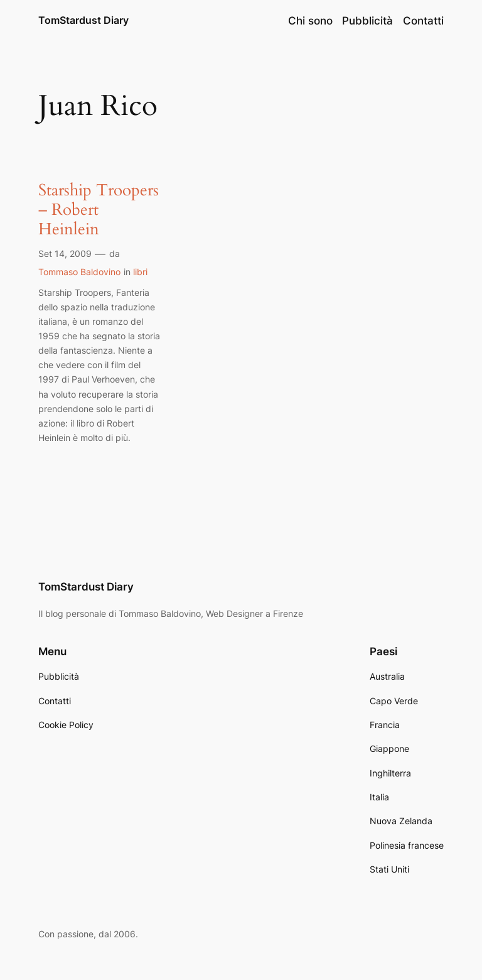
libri (140, 272)
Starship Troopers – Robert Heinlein (99, 210)
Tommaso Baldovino (79, 272)
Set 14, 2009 (65, 253)
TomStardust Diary (83, 20)
